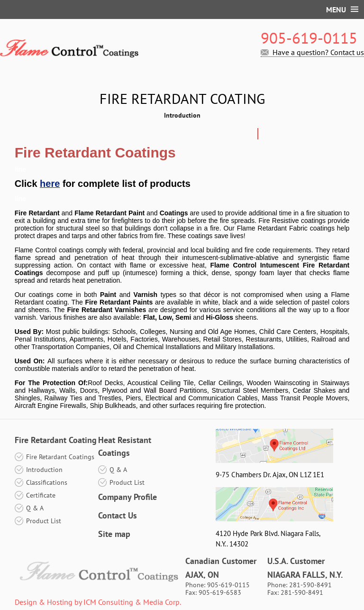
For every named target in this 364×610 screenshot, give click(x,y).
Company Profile (127, 497)
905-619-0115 (309, 38)
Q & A (35, 508)
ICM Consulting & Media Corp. (132, 602)
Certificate (41, 495)
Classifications (47, 482)
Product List (44, 521)
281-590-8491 (310, 585)
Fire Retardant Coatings (60, 457)
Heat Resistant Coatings (125, 446)
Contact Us (118, 515)
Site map (114, 534)
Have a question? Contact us (318, 53)
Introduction (44, 470)
